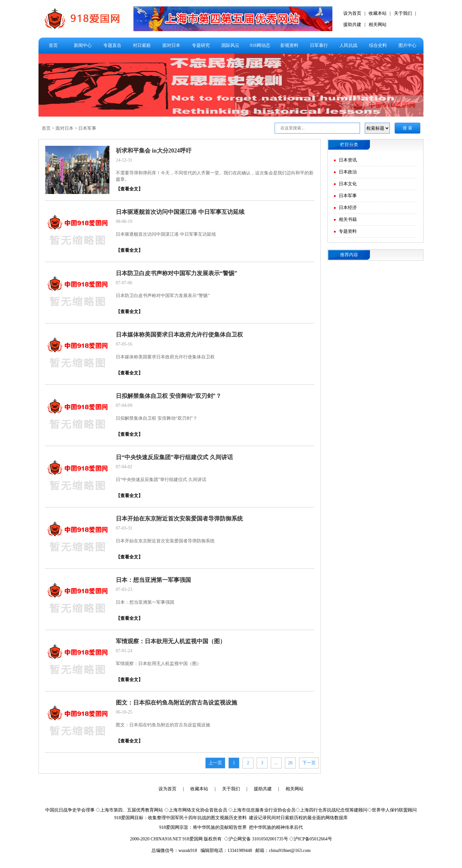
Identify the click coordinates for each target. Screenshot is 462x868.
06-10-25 (124, 712)
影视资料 (289, 45)
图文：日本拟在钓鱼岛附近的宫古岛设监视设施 (176, 703)
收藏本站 (378, 13)
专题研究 (201, 45)
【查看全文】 (129, 189)
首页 (53, 45)
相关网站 (378, 25)
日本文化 (348, 184)
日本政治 (348, 172)
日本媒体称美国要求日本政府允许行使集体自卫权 (179, 335)
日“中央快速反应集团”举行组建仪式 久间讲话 (174, 457)
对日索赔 (142, 45)
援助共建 (352, 25)
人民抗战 (348, 45)
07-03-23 (124, 589)
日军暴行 (319, 45)
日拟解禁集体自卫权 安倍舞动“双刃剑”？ (169, 396)
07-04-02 (124, 467)
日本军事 (87, 128)
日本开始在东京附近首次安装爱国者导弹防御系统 (179, 519)
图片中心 (407, 45)
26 (290, 763)
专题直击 (112, 45)
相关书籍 (348, 219)
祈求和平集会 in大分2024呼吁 (154, 151)
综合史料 (378, 45)
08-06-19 (124, 221)
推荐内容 (349, 255)
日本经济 (348, 208)
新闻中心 (83, 45)
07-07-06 (124, 283)
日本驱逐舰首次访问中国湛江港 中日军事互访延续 (180, 212)
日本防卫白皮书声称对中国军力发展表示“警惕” (176, 273)
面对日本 (171, 45)
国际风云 (230, 45)
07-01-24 (124, 651)
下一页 (309, 763)
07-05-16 (124, 344)
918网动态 (260, 45)
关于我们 (403, 13)
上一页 (215, 763)
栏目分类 (349, 145)
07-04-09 (124, 405)
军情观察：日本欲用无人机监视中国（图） (171, 641)
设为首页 (352, 13)
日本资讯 (348, 160)
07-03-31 (124, 528)
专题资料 (348, 231)
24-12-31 (124, 160)
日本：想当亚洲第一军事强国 (153, 580)
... (276, 763)
